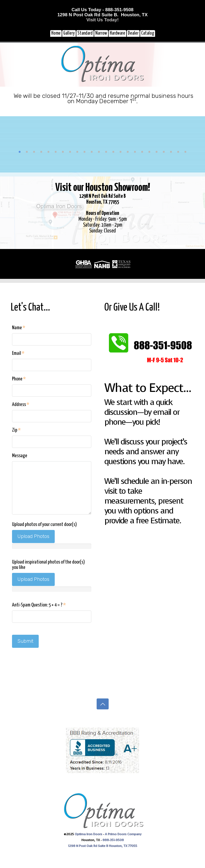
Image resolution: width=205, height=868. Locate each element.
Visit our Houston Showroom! (103, 188)
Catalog (148, 33)
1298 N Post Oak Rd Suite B (88, 846)
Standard (85, 33)
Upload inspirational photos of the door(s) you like (48, 565)
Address (21, 405)
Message (20, 456)
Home (56, 33)
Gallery (69, 33)
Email (18, 353)
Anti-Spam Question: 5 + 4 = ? (39, 605)
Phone (19, 379)
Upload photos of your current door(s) (44, 525)
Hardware (117, 33)
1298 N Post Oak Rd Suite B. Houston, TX (102, 15)
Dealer (133, 33)
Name (19, 328)
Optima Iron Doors (88, 834)
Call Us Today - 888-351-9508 (102, 10)
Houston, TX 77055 (123, 846)
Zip (16, 430)
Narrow (101, 33)
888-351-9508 (113, 840)
